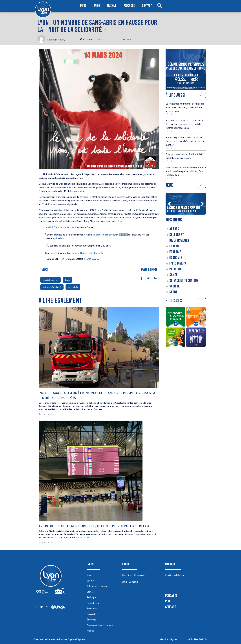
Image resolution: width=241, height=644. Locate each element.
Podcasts (129, 6)
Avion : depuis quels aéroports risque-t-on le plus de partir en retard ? (96, 526)
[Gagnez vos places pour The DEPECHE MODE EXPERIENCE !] (186, 204)
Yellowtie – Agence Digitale (70, 639)
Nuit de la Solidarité (52, 287)
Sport (173, 292)
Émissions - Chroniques (134, 575)
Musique (112, 6)
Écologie (175, 246)
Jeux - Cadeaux (130, 582)
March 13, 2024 (92, 259)
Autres (174, 229)
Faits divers (178, 263)
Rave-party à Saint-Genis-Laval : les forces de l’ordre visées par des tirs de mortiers (185, 141)
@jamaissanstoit (101, 235)
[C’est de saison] (176, 338)
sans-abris (73, 287)
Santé (173, 275)
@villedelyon (60, 238)
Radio (97, 6)
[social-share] (140, 278)
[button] (169, 204)
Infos (83, 6)
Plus (202, 95)
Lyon (67, 280)
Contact (147, 6)
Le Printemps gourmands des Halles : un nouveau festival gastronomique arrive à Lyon (185, 107)
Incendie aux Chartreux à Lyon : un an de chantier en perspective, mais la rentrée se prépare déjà (184, 124)
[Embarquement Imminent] (196, 338)
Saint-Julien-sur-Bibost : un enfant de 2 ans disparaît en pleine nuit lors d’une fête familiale (186, 171)
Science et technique (184, 281)
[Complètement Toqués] (196, 317)
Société (127, 39)
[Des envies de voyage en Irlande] (176, 317)
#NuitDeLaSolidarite (58, 227)
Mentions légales (168, 639)
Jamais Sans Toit (50, 280)
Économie (176, 258)
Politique (176, 269)
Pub (168, 601)
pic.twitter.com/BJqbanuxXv (88, 253)
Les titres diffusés (174, 575)
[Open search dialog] (159, 6)
